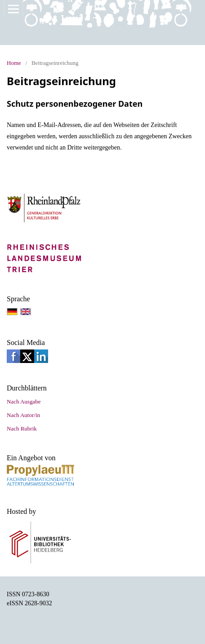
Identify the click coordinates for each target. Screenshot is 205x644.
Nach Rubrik (22, 429)
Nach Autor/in (23, 415)
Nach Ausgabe (24, 401)
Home (14, 63)
